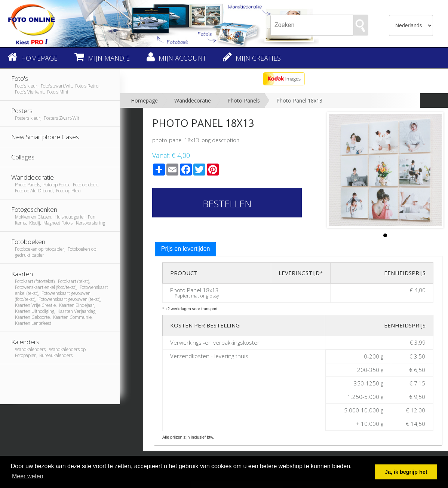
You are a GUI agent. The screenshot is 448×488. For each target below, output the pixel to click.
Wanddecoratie (193, 100)
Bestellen (227, 204)
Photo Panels (244, 100)
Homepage (144, 100)
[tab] (186, 249)
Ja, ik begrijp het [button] (406, 472)
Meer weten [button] (28, 476)
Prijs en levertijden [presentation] (186, 249)
